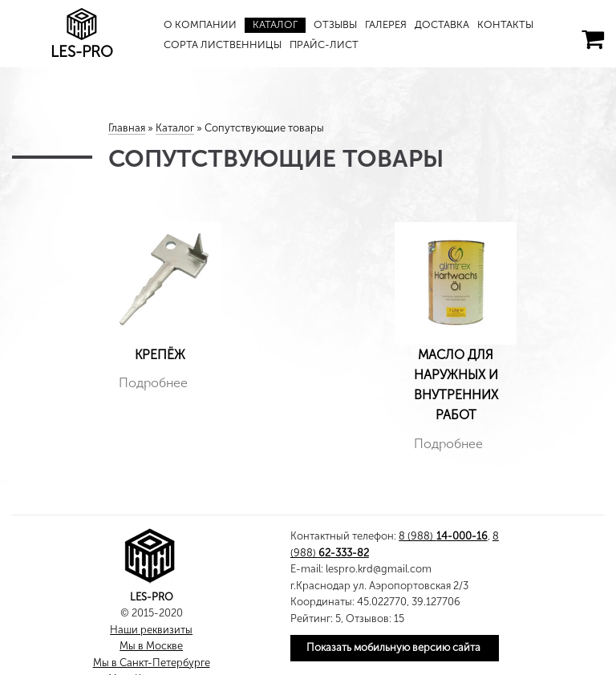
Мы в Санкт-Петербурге (152, 663)
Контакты (505, 24)
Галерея (386, 24)
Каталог (275, 24)
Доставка (442, 24)
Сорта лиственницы (223, 44)
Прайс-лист (324, 44)
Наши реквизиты (151, 630)
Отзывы (335, 24)
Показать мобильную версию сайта (393, 647)
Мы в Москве (151, 646)
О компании (200, 24)
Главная (127, 128)
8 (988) (443, 536)
